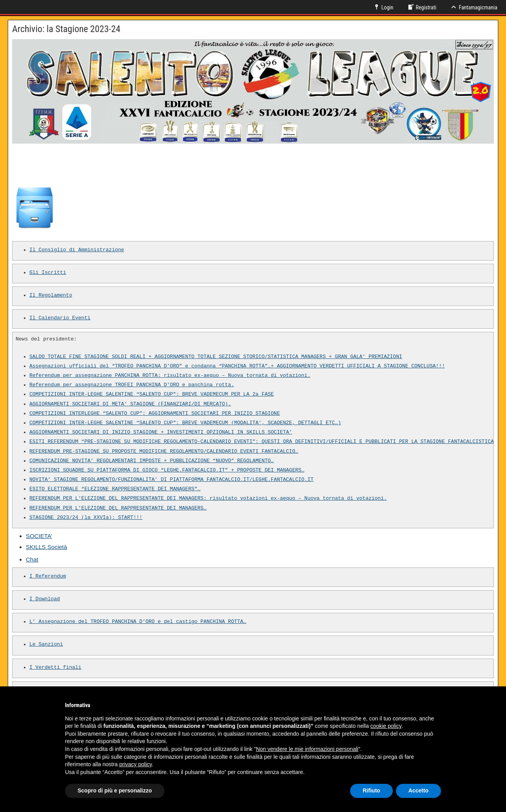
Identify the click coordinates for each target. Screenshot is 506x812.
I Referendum (48, 576)
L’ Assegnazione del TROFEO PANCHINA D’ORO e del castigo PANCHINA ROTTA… (138, 622)
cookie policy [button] (386, 726)
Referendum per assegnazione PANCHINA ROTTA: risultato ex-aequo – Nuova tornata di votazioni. (170, 376)
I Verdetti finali (55, 668)
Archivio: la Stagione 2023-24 (66, 29)
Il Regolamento (51, 295)
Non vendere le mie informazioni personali (307, 749)
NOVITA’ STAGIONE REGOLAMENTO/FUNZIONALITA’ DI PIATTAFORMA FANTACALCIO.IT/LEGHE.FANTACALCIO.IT (171, 480)
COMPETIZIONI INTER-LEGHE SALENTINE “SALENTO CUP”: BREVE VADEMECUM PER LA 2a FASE (152, 394)
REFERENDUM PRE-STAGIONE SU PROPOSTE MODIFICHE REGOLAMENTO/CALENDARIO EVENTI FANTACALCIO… (164, 452)
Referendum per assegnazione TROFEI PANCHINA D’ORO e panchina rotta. (132, 385)
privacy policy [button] (136, 764)
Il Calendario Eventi (60, 318)
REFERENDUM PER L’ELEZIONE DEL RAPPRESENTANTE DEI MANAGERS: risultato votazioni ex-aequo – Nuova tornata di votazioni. (208, 499)
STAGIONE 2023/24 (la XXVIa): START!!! (86, 518)
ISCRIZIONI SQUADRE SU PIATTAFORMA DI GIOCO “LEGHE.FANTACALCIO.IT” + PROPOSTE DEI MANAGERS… (167, 470)
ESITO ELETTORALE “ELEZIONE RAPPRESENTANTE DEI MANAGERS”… (115, 489)
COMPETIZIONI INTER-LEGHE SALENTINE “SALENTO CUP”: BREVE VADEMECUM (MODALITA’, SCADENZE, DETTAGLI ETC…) (185, 423)
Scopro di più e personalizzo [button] (115, 790)
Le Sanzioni (46, 645)
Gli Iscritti (48, 273)
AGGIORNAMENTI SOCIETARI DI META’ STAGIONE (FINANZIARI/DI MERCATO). (130, 404)
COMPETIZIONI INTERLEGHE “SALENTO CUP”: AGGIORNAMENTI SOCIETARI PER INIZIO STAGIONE (155, 414)
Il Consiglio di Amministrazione (77, 250)
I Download (45, 599)
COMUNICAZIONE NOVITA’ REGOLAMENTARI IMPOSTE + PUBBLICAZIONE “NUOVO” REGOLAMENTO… (152, 461)
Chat (32, 559)
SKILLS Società (46, 547)
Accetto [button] (418, 790)
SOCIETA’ (39, 536)
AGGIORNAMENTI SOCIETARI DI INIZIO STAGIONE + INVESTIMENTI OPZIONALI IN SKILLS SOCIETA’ (161, 432)
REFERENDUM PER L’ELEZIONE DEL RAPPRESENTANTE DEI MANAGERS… (118, 508)
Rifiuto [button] (371, 790)
